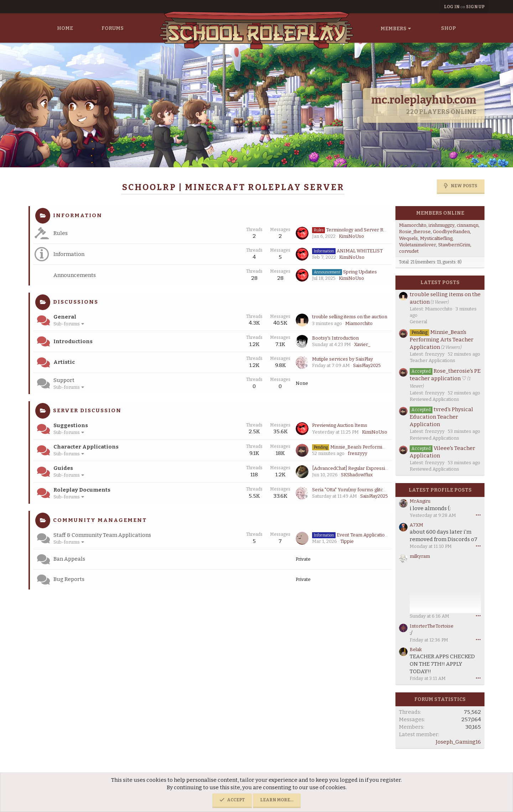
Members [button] (393, 29)
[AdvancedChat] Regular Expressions (353, 468)
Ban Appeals (69, 559)
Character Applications (86, 447)
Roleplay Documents (82, 490)
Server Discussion (87, 410)
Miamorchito (359, 323)
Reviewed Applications (434, 399)
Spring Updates (344, 272)
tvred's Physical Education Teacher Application (441, 417)
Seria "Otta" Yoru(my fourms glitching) (353, 490)
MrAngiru (420, 501)
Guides (63, 468)
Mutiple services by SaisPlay (343, 359)
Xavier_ (362, 344)
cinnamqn (468, 225)
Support (64, 380)
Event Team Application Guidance (361, 535)
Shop (449, 28)
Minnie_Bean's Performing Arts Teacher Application (377, 447)
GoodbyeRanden (451, 232)
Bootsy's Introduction (335, 338)
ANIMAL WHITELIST (347, 251)
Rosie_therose (415, 232)
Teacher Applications (432, 360)
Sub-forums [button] (67, 324)
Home (65, 28)
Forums (113, 28)
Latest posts (440, 282)
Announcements (75, 275)
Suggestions (71, 425)
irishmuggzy (442, 225)
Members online (440, 213)
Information (78, 215)
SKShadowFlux (357, 475)
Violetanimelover (418, 245)
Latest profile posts (440, 490)
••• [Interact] (478, 515)
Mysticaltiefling (436, 238)
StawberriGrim (454, 245)
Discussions (76, 302)
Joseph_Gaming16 (458, 742)
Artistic (64, 362)
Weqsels (408, 238)
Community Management (100, 520)
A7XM (416, 525)
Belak (416, 649)
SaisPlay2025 (367, 365)
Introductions (73, 341)
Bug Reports (69, 579)
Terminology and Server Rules (352, 230)
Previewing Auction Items (340, 425)
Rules (61, 233)
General (65, 317)
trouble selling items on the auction (350, 317)
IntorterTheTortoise (432, 626)
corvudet (409, 251)
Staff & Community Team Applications (102, 535)
